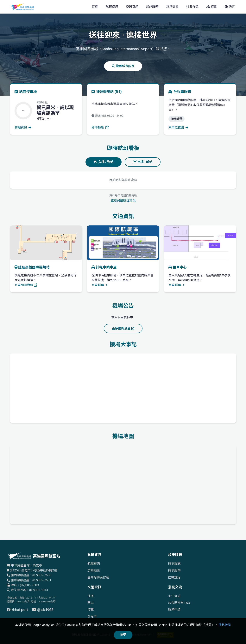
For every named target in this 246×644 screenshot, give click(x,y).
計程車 (92, 616)
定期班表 (94, 571)
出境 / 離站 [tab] (143, 162)
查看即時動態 (26, 285)
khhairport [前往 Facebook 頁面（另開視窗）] (18, 610)
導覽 (212, 7)
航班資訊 (112, 7)
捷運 (91, 596)
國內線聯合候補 (98, 577)
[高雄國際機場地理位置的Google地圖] (123, 484)
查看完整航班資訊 (123, 200)
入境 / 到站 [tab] (104, 162)
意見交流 (172, 7)
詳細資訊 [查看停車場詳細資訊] (23, 127)
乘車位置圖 (178, 127)
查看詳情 (99, 285)
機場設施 (174, 564)
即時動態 (100, 127)
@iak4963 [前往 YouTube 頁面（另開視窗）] (43, 610)
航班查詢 (94, 564)
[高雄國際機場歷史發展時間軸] (123, 387)
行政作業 (192, 7)
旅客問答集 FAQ (179, 603)
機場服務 (174, 571)
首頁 (95, 7)
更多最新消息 (123, 328)
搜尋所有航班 (123, 66)
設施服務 (152, 7)
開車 (91, 603)
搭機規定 (174, 577)
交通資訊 (132, 7)
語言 (230, 7)
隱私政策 (225, 625)
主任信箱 (174, 596)
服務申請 (174, 610)
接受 (123, 635)
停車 (91, 610)
